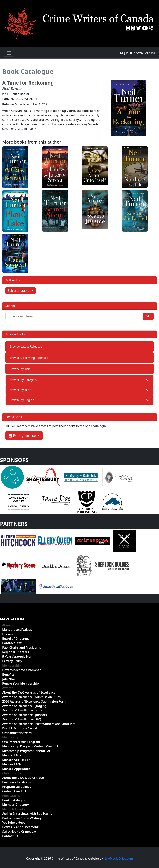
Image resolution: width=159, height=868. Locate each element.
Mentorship (11, 737)
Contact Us (10, 836)
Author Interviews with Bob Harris (27, 814)
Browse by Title (20, 369)
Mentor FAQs (12, 755)
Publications (11, 796)
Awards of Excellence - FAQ (22, 719)
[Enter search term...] (75, 316)
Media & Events (13, 809)
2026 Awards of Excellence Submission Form (34, 701)
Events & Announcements (21, 827)
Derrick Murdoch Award (20, 728)
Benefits (8, 674)
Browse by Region (22, 400)
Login (124, 53)
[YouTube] (145, 28)
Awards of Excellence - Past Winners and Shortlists (39, 724)
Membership (12, 665)
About (7, 625)
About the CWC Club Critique (23, 778)
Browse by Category (23, 380)
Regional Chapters (16, 652)
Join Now (9, 679)
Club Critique (12, 773)
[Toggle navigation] (9, 53)
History (8, 634)
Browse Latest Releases (26, 346)
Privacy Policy (12, 661)
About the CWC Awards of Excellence (29, 692)
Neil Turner (12, 89)
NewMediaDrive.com (118, 858)
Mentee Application (16, 769)
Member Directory (16, 805)
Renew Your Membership (20, 683)
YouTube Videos (14, 823)
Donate (150, 53)
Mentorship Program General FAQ (27, 751)
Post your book (24, 436)
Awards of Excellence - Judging (24, 706)
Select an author (19, 291)
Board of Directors (16, 639)
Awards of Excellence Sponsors (25, 715)
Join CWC (136, 53)
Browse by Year (20, 390)
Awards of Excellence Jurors (22, 710)
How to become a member (22, 670)
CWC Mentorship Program (21, 742)
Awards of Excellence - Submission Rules (31, 697)
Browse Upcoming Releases (29, 358)
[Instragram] (133, 28)
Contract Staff (12, 643)
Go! (149, 316)
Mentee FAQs (12, 764)
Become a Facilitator (17, 782)
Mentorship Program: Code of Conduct (30, 746)
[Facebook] (128, 28)
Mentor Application (16, 760)
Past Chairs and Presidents (22, 648)
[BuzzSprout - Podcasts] (151, 28)
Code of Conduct (14, 791)
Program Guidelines (17, 787)
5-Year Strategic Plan (17, 657)
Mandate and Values (17, 630)
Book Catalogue (28, 71)
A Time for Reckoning (28, 83)
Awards (8, 688)
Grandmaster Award (17, 733)
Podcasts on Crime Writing (22, 818)
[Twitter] (138, 28)
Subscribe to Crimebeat (19, 832)
